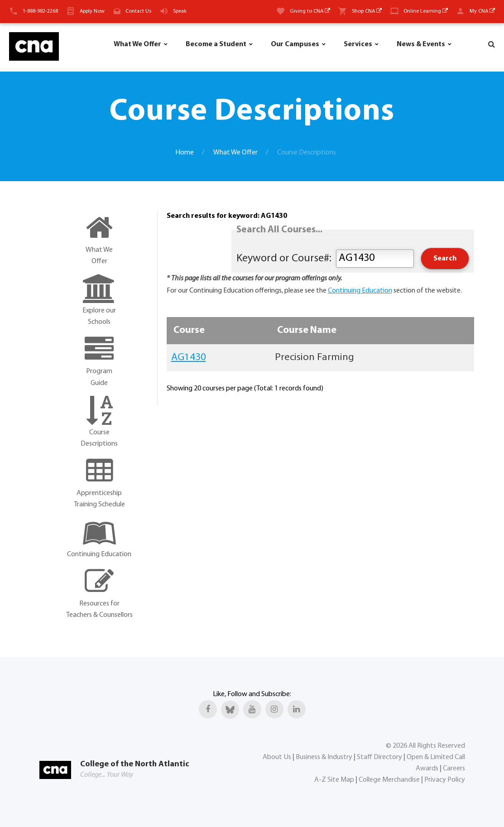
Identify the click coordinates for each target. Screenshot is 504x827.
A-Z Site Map (334, 780)
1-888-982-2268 (40, 11)
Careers (454, 769)
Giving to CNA (310, 11)
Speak (180, 11)
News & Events (421, 44)
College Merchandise (389, 780)
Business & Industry (324, 757)
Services (358, 44)
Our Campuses (295, 44)
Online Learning (426, 11)
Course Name (307, 330)
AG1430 (189, 358)
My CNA (482, 11)
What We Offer (137, 44)
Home (185, 153)
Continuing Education (360, 291)
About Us (277, 757)
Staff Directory (379, 757)
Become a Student (216, 44)
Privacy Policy (445, 780)
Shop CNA (367, 11)
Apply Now (92, 11)
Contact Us (138, 11)
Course (189, 330)
